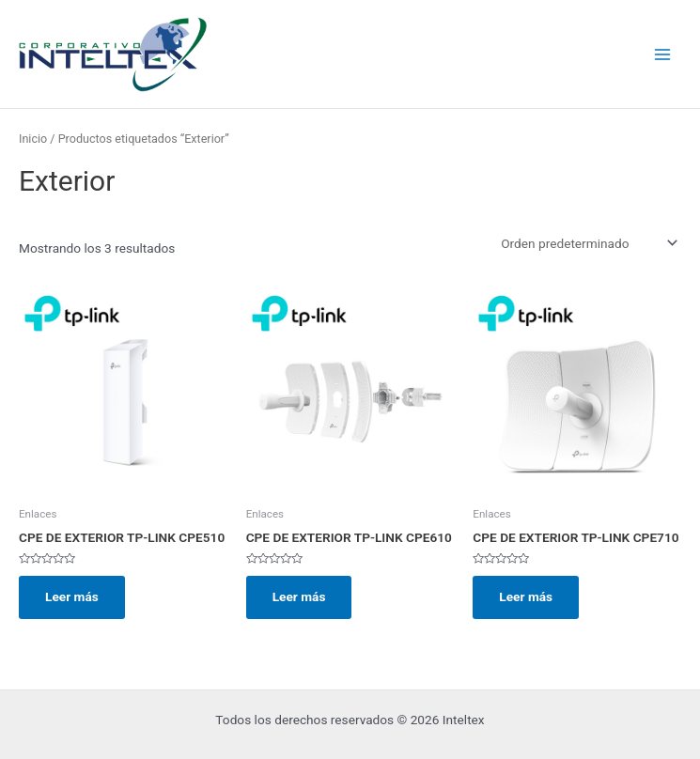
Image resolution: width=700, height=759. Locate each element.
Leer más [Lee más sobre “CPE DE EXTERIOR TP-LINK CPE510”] (72, 596)
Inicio (33, 139)
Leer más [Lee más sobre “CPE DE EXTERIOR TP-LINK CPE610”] (299, 596)
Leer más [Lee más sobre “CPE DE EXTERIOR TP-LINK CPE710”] (526, 596)
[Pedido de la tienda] (588, 243)
